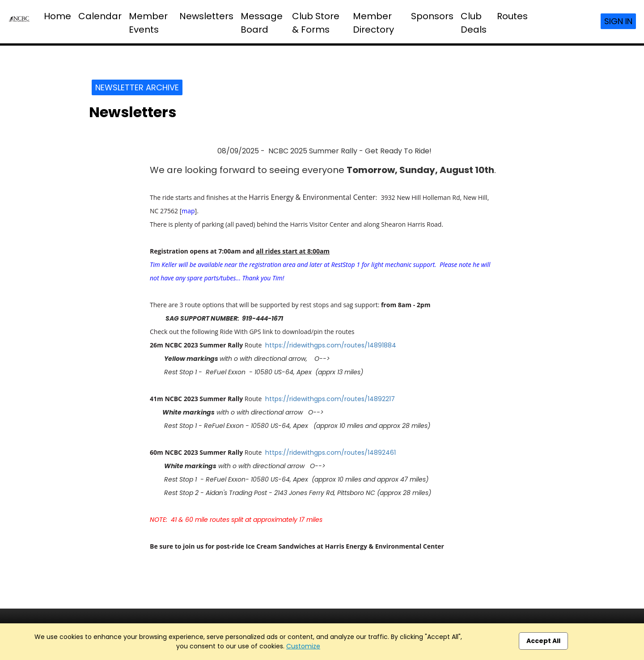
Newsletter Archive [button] (137, 87)
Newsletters (206, 16)
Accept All (543, 641)
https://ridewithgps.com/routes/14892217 (330, 399)
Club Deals (474, 23)
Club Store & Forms (316, 23)
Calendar (100, 16)
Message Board (262, 23)
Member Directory (373, 23)
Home (57, 16)
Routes (512, 16)
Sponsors (432, 16)
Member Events (148, 23)
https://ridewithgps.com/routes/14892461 (330, 453)
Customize (303, 646)
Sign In (618, 21)
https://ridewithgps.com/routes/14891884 (331, 345)
